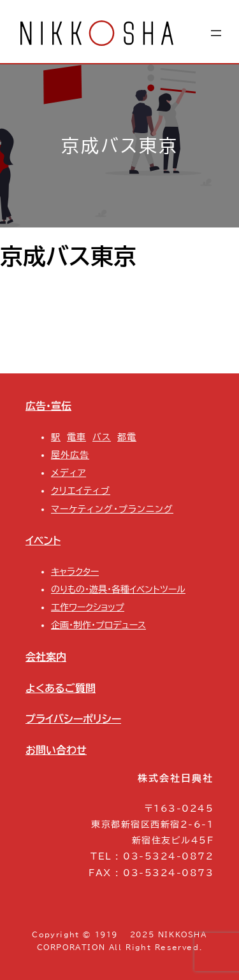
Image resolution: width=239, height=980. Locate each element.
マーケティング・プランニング (112, 509)
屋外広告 (70, 455)
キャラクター (75, 572)
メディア (69, 473)
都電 (127, 437)
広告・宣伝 (48, 406)
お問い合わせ (56, 750)
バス (102, 437)
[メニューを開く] (216, 33)
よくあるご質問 (61, 688)
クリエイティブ (81, 491)
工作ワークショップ (88, 607)
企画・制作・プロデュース (98, 625)
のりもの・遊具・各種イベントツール (118, 589)
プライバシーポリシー (73, 719)
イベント (43, 540)
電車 (76, 437)
